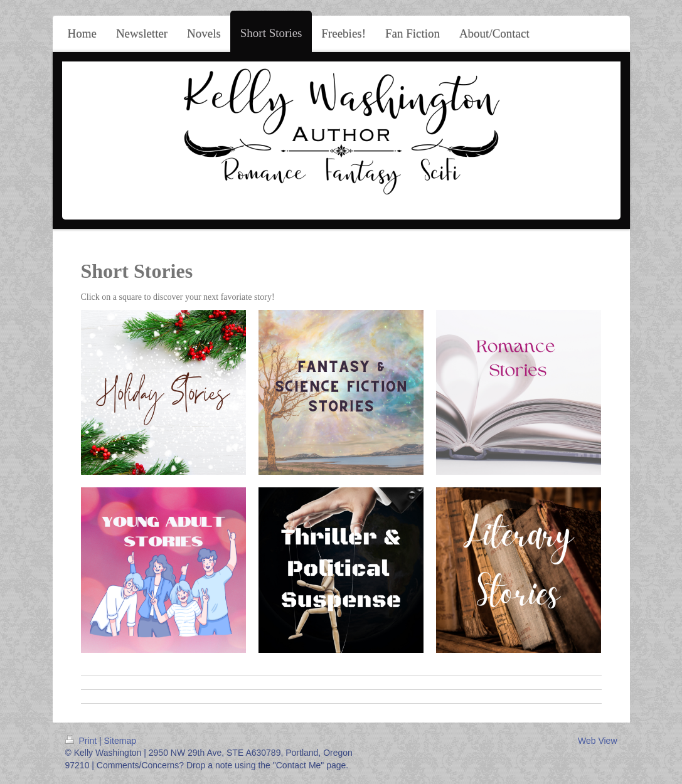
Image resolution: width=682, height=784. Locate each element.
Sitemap (120, 741)
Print (83, 741)
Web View (598, 741)
